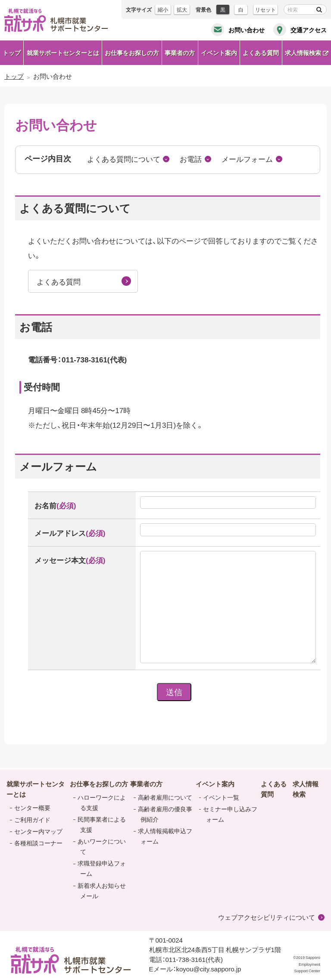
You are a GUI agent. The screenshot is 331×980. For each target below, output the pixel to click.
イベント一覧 (221, 797)
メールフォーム (247, 159)
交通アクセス (309, 30)
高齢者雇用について (165, 797)
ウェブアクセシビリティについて (267, 917)
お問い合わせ (247, 30)
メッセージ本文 (70, 560)
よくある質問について (124, 159)
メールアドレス (70, 533)
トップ (12, 53)
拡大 (182, 9)
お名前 (55, 505)
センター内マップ (38, 831)
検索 (319, 9)
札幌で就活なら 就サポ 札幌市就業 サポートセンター (56, 20)
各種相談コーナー (38, 843)
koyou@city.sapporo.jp (209, 969)
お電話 (191, 159)
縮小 (163, 9)
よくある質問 (59, 281)
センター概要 (32, 807)
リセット (265, 9)
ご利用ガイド (32, 819)
